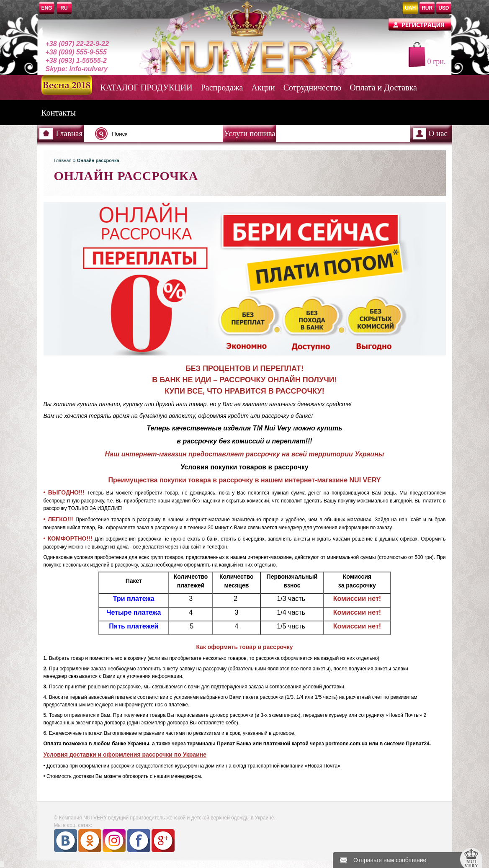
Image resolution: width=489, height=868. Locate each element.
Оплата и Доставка (383, 88)
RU (64, 8)
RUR (427, 8)
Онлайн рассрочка (98, 160)
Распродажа (222, 88)
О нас (438, 133)
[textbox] (161, 134)
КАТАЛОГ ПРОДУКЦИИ (147, 88)
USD (444, 8)
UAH (410, 8)
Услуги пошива (250, 133)
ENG (47, 8)
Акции (263, 88)
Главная (69, 133)
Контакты (59, 113)
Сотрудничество (312, 88)
